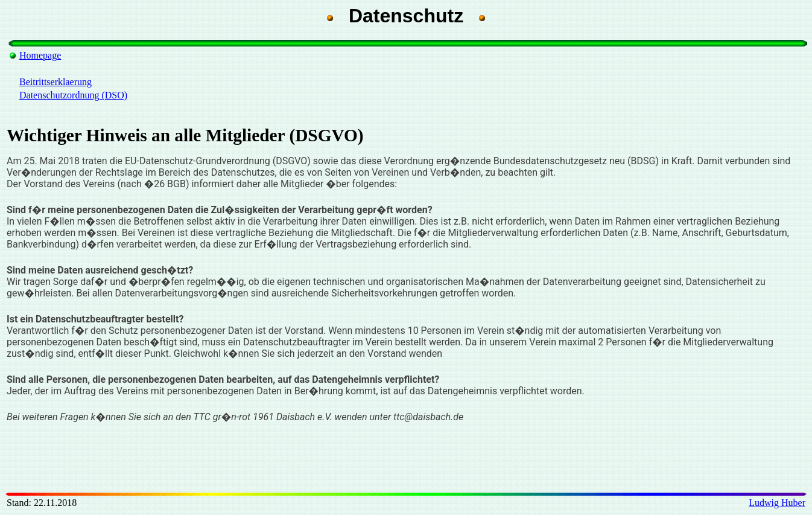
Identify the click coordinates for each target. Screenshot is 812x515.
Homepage (40, 55)
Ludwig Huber (777, 503)
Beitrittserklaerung (56, 82)
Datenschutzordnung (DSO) (73, 95)
